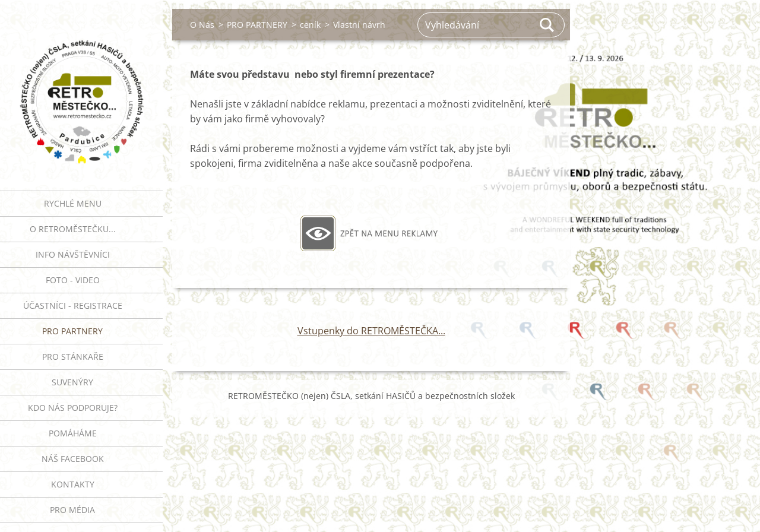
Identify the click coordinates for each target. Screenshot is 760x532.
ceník (310, 25)
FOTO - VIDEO (73, 280)
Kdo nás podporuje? (73, 408)
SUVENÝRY (72, 382)
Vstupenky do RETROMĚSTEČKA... (371, 331)
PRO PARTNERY (72, 331)
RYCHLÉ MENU (73, 203)
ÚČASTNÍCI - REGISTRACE (73, 305)
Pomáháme (73, 433)
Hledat (547, 25)
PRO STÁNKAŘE (73, 357)
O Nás (202, 25)
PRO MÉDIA (72, 510)
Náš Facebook (73, 459)
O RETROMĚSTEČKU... (73, 229)
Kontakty (73, 484)
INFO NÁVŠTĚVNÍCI (73, 254)
